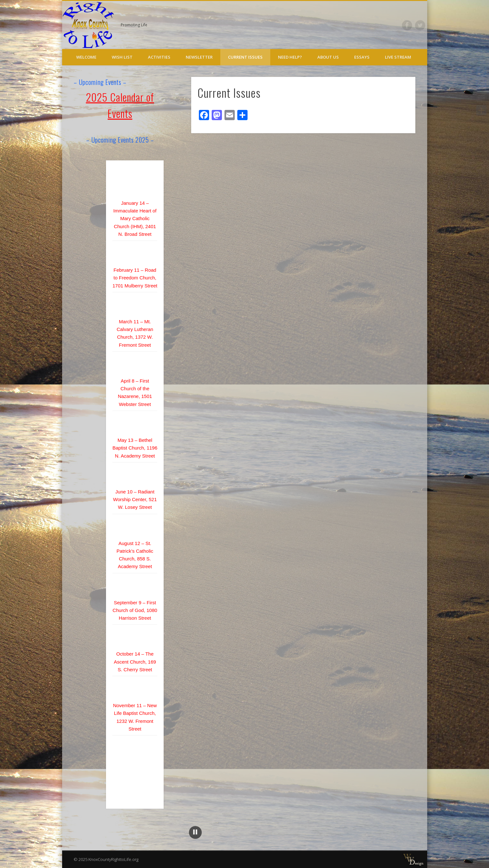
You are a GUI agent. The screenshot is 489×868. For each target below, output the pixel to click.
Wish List (122, 57)
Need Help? (290, 57)
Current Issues (245, 57)
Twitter (420, 25)
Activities (159, 57)
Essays (362, 57)
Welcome (86, 57)
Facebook (407, 25)
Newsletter (199, 57)
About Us (328, 57)
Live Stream (398, 57)
